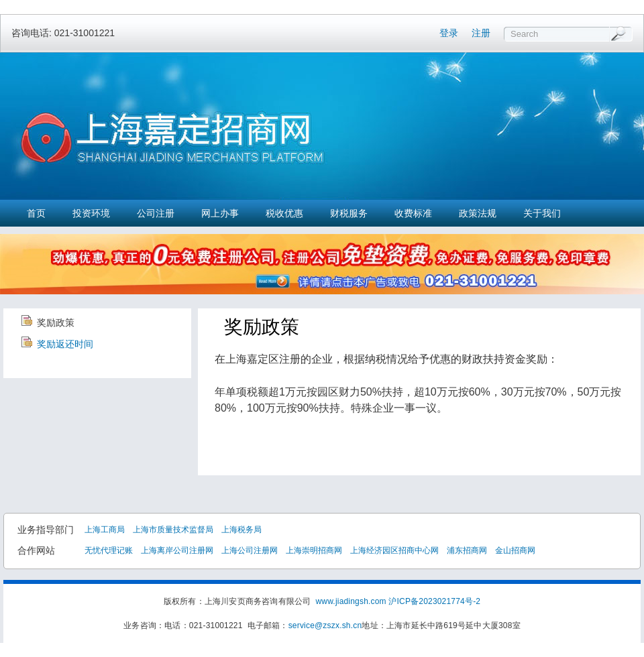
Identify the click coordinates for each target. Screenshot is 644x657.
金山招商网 (515, 550)
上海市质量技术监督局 (173, 530)
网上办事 (220, 213)
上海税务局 (241, 530)
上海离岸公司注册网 (177, 550)
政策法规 (478, 213)
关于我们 (542, 213)
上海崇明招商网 (314, 550)
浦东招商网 (467, 550)
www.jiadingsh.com (351, 601)
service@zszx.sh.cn (325, 625)
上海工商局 (105, 530)
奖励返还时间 (65, 344)
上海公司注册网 (250, 550)
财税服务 (349, 213)
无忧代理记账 (109, 550)
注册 (481, 33)
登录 (449, 33)
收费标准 (413, 213)
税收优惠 (284, 213)
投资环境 (91, 213)
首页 (36, 213)
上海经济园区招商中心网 (394, 550)
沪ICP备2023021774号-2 (434, 601)
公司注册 (156, 213)
